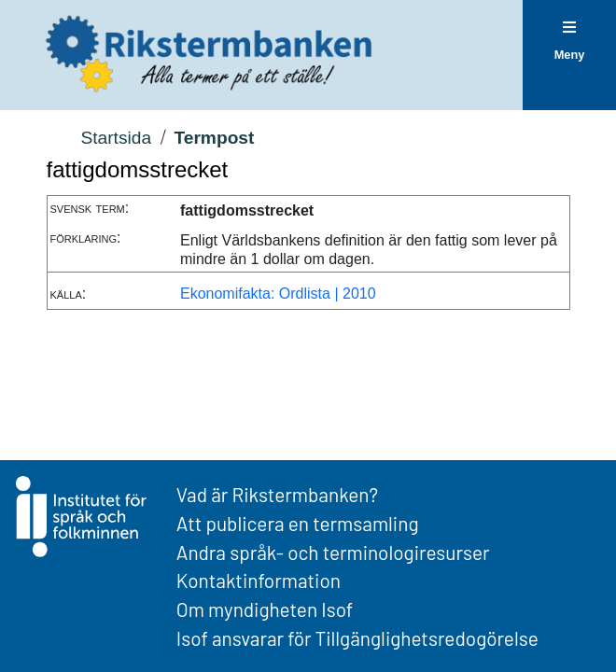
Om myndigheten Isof (265, 609)
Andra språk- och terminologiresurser (333, 552)
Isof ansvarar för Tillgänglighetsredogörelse (357, 638)
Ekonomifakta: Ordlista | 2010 (278, 294)
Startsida (116, 138)
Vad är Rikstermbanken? (277, 494)
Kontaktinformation (259, 580)
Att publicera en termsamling (298, 523)
